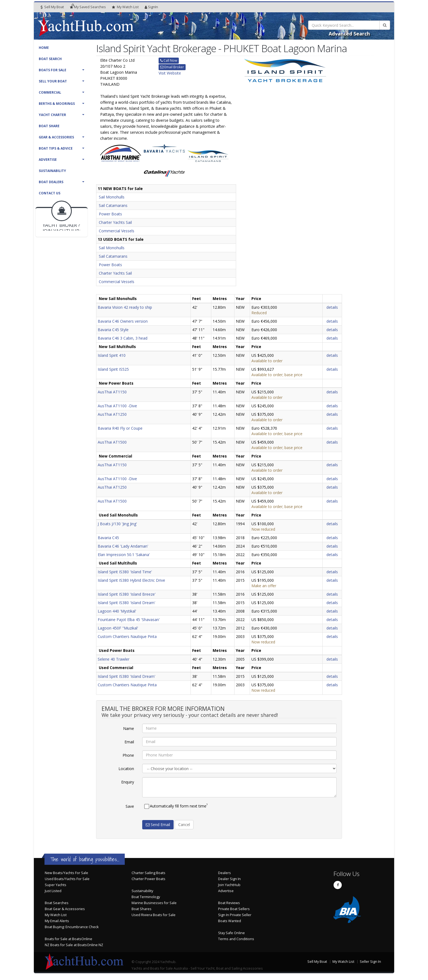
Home (44, 48)
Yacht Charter (52, 115)
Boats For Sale (53, 70)
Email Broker (172, 67)
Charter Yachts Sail (115, 222)
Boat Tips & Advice (56, 148)
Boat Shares (142, 909)
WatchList (125, 7)
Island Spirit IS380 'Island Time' (125, 572)
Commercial (50, 92)
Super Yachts (56, 885)
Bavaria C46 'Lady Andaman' (123, 546)
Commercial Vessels (117, 231)
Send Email (158, 825)
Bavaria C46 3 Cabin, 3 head (123, 338)
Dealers (225, 873)
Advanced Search (349, 34)
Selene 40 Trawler (114, 659)
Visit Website (170, 73)
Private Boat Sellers (234, 909)
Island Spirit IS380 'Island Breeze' (127, 594)
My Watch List (56, 915)
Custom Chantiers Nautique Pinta (127, 636)
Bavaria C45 (108, 538)
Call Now (169, 60)
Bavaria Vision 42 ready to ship (125, 307)
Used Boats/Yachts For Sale (67, 879)
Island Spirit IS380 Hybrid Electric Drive (131, 580)
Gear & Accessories (56, 137)
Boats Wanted (230, 921)
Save (130, 806)
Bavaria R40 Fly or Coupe (120, 428)
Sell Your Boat (53, 81)
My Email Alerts (57, 921)
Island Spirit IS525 (113, 369)
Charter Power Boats (148, 879)
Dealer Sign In (229, 879)
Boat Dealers (51, 182)
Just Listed (53, 891)
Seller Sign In (370, 962)
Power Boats (110, 214)
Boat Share (49, 126)
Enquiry (128, 782)
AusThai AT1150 (112, 392)
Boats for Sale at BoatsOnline (69, 939)
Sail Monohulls (112, 197)
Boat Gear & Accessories (65, 909)
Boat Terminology (146, 897)
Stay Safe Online (231, 933)
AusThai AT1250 (112, 414)
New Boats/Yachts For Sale (66, 873)
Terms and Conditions (236, 939)
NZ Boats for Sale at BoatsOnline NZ (74, 945)
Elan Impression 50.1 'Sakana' (124, 555)
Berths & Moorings (57, 104)
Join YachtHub (229, 885)
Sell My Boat (52, 7)
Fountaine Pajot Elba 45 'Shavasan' (129, 620)
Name (129, 728)
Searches (88, 7)
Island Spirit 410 (112, 355)
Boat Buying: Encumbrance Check (72, 927)
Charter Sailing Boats (148, 873)
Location (126, 769)
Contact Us (50, 193)
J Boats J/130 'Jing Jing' (117, 524)
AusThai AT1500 (112, 442)
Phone (128, 755)
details (332, 307)
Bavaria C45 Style (113, 330)
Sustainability (52, 171)
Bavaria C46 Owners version (123, 321)
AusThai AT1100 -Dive (117, 406)
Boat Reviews (229, 903)
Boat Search (50, 59)
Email (129, 742)
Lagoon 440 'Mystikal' (117, 611)
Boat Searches (57, 903)
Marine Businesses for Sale (154, 903)
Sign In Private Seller (235, 915)
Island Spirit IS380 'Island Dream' (127, 603)
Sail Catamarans (113, 205)
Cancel (184, 825)
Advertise (48, 160)
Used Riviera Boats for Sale (154, 915)
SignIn (151, 7)
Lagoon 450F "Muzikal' (118, 628)
